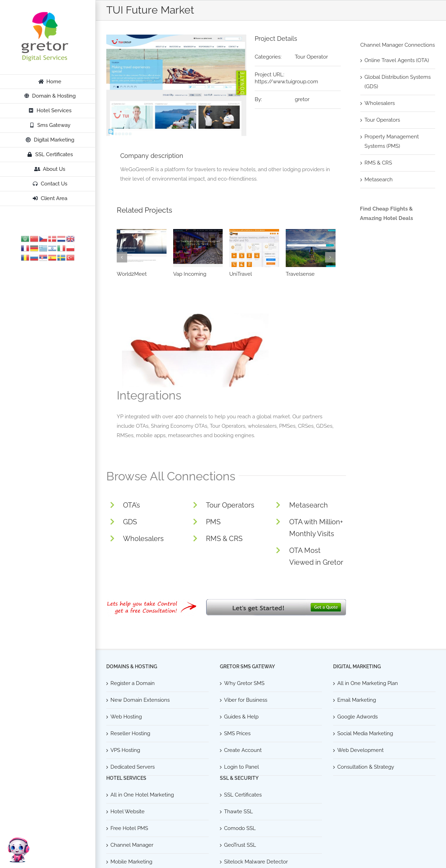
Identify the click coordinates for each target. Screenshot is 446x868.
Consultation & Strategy (366, 767)
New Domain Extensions (140, 700)
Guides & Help (241, 717)
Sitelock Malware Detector (256, 862)
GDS (130, 522)
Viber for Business (246, 700)
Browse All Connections (171, 476)
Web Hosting (126, 717)
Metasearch (309, 505)
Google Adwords (357, 717)
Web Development (360, 750)
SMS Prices (237, 733)
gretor (302, 99)
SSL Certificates (243, 795)
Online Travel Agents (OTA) (397, 60)
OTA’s (132, 505)
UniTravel (241, 274)
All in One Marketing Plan (368, 683)
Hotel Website (128, 812)
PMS (213, 522)
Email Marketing (357, 700)
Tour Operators (230, 505)
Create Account (243, 750)
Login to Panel (241, 767)
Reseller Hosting (130, 733)
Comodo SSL (240, 828)
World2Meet (132, 274)
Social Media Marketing (365, 733)
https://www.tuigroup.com (286, 82)
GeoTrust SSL (240, 845)
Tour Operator (311, 57)
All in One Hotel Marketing (142, 795)
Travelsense (300, 274)
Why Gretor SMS (244, 683)
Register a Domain (133, 683)
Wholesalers (143, 539)
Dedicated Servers (133, 767)
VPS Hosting (125, 750)
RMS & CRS (224, 539)
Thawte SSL (239, 812)
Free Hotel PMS (129, 828)
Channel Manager (132, 845)
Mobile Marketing (131, 862)
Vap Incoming (190, 274)
